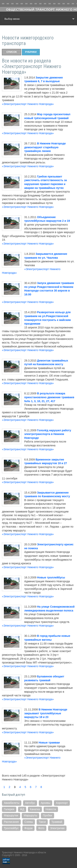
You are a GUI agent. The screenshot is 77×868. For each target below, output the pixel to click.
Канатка (35, 809)
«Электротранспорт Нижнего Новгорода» (28, 104)
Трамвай (57, 822)
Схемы (29, 822)
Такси (42, 822)
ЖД (22, 809)
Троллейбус (11, 828)
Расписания (11, 822)
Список (12, 52)
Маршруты (30, 815)
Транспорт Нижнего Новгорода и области (24, 853)
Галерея (9, 809)
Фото (41, 828)
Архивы (45, 803)
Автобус (30, 803)
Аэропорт (62, 803)
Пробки (48, 815)
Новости (51, 809)
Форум (28, 828)
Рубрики (31, 52)
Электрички (57, 828)
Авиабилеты (12, 803)
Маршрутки (11, 815)
